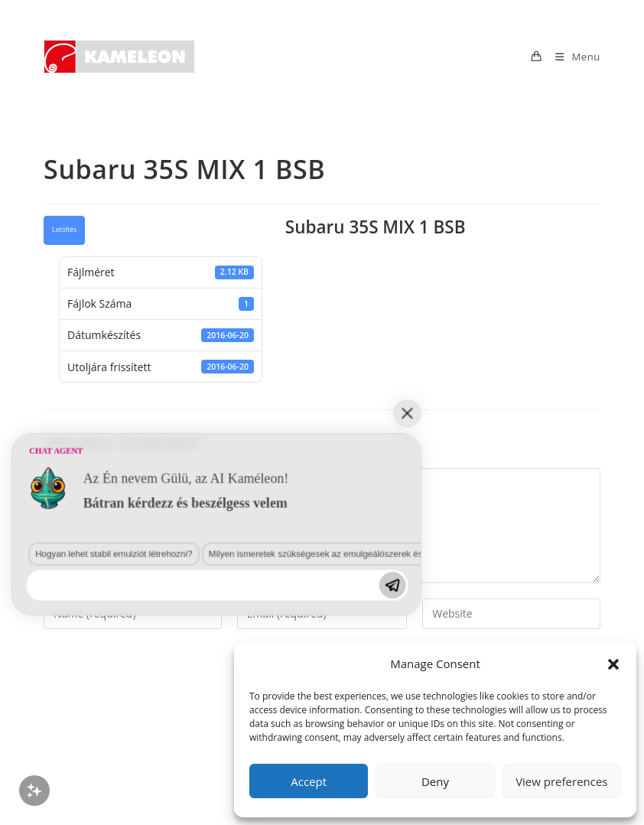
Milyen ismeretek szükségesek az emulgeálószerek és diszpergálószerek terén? (200, 692)
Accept (309, 781)
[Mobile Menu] (572, 57)
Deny (435, 781)
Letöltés (64, 230)
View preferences (561, 781)
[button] (613, 664)
